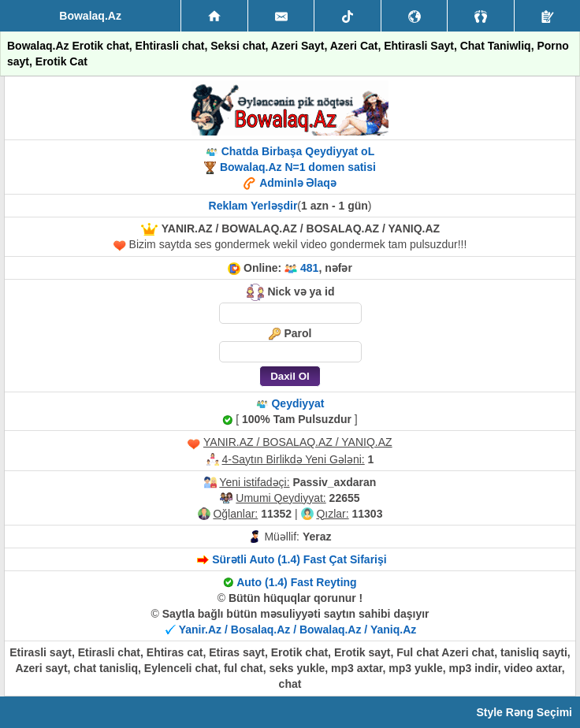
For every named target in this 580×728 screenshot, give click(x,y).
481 (309, 268)
